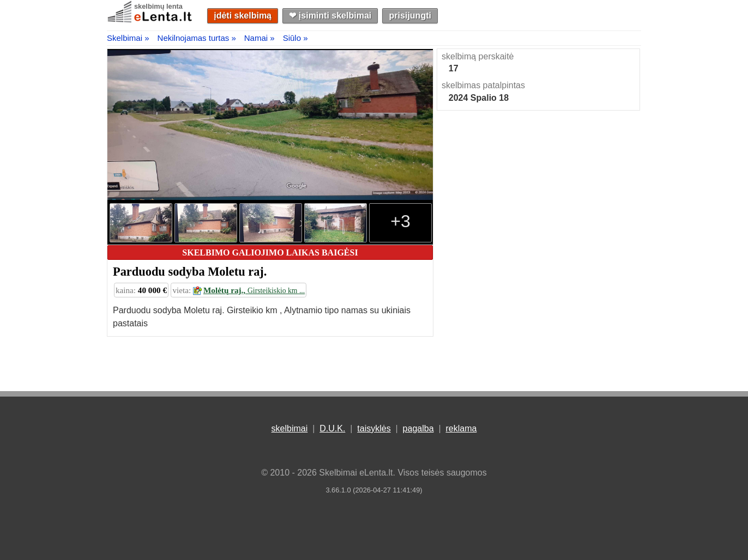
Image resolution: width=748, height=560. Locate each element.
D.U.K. (332, 428)
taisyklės (374, 428)
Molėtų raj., (249, 290)
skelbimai (290, 428)
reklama (461, 428)
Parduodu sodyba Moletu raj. (190, 272)
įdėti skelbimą (243, 16)
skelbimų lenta (158, 6)
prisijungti (410, 16)
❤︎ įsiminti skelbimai (330, 16)
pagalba (418, 428)
